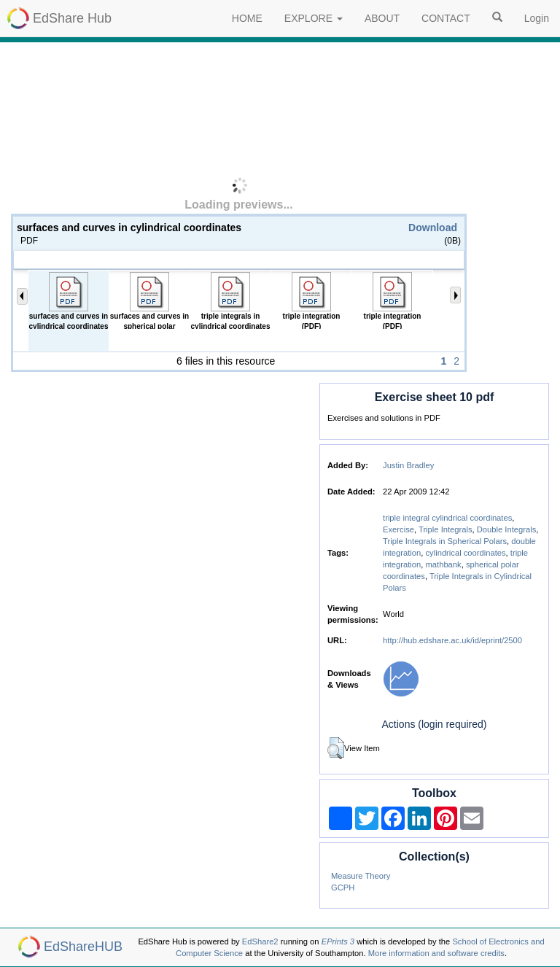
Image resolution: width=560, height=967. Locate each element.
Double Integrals (506, 529)
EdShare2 (260, 941)
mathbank (444, 564)
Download (433, 228)
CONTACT (446, 18)
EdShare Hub (72, 18)
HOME (247, 18)
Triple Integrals (446, 529)
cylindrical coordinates (466, 553)
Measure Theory (361, 876)
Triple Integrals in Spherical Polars (445, 541)
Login (537, 18)
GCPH (343, 888)
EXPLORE (314, 18)
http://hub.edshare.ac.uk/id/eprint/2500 (452, 640)
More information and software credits (436, 953)
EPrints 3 (338, 941)
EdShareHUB (83, 947)
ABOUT (382, 18)
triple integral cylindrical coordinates (447, 518)
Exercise (398, 529)
